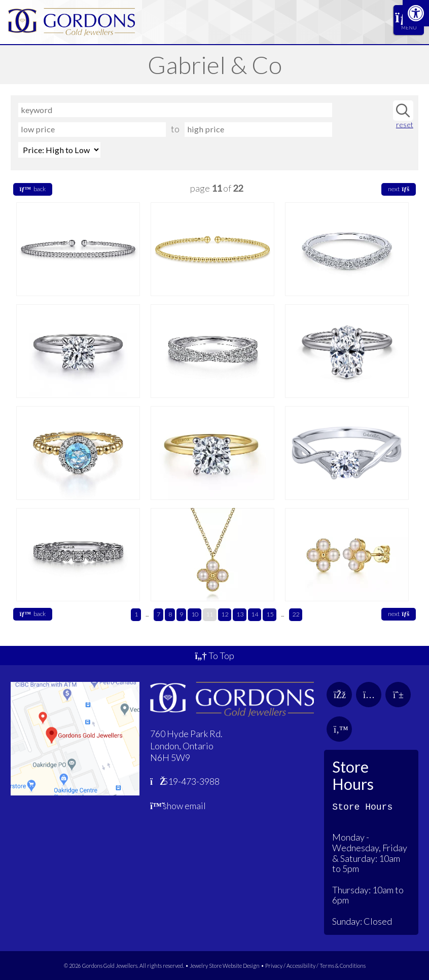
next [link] (399, 189)
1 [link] (136, 614)
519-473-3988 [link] (185, 781)
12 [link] (225, 614)
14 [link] (255, 614)
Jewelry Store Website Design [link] (225, 966)
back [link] (33, 189)
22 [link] (296, 614)
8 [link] (170, 614)
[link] (416, 13)
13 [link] (240, 614)
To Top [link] (214, 656)
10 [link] (195, 614)
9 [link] (181, 614)
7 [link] (158, 614)
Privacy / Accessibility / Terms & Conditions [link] (315, 966)
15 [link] (270, 614)
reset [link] (405, 125)
